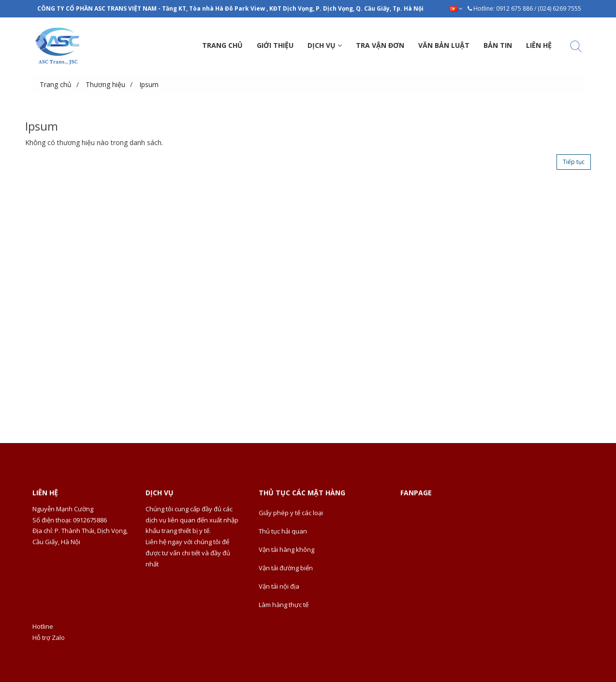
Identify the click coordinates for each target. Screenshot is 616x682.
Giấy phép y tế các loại (291, 513)
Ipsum (149, 84)
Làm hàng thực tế (284, 605)
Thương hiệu (105, 84)
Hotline (43, 626)
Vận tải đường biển (286, 568)
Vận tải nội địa (279, 586)
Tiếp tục (574, 162)
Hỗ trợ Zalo (49, 638)
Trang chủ (56, 84)
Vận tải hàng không (286, 549)
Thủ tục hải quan (283, 531)
